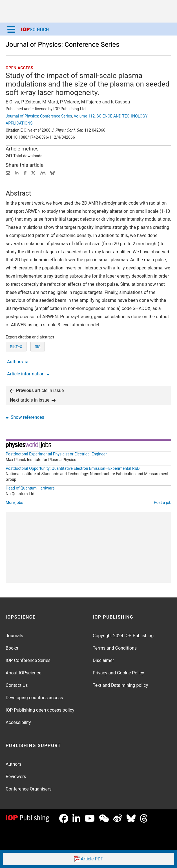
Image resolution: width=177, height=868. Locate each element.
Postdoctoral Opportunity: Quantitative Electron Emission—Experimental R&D (73, 468)
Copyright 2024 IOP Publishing (123, 636)
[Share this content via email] (8, 173)
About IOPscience (24, 673)
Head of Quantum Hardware (30, 488)
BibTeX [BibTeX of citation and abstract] (16, 347)
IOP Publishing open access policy (40, 710)
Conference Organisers (29, 789)
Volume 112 (84, 116)
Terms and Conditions (115, 648)
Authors (14, 764)
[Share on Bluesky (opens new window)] (52, 173)
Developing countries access (34, 698)
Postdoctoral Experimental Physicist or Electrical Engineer (56, 454)
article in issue (37, 390)
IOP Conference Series (28, 660)
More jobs (14, 502)
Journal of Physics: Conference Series (63, 45)
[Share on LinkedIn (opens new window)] (17, 173)
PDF (88, 859)
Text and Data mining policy (120, 685)
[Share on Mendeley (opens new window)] (43, 173)
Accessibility (18, 722)
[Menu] (11, 29)
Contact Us (17, 685)
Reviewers (16, 777)
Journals (14, 636)
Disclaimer (103, 660)
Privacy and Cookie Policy (118, 673)
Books (12, 648)
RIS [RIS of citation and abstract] (38, 347)
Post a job (163, 502)
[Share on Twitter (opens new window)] (33, 173)
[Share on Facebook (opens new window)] (25, 173)
